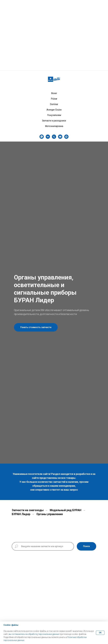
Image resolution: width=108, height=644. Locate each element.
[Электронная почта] (60, 66)
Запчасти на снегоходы (28, 510)
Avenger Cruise (54, 39)
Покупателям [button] (54, 44)
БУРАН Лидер (21, 514)
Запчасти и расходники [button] (54, 50)
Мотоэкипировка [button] (54, 55)
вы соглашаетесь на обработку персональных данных (34, 634)
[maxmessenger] (66, 66)
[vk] (48, 66)
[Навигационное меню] (103, 4)
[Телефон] (54, 66)
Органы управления (50, 514)
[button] (36, 327)
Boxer (54, 22)
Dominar (54, 33)
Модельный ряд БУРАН (66, 510)
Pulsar (54, 28)
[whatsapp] (42, 66)
